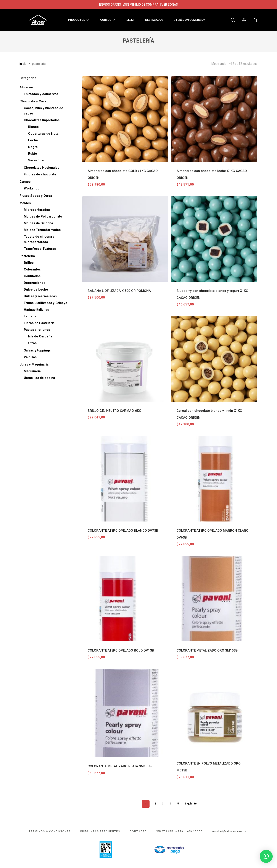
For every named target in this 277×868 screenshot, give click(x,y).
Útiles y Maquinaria (34, 364)
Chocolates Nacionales (42, 168)
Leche (33, 140)
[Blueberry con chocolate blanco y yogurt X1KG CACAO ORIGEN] (214, 239)
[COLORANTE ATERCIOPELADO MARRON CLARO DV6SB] (214, 479)
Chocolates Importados (42, 120)
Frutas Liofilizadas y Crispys (45, 303)
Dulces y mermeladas (40, 296)
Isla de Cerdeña (40, 336)
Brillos (29, 263)
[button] (266, 856)
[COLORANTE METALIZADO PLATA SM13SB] (125, 713)
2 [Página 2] (155, 804)
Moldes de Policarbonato (43, 216)
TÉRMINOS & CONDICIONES (50, 831)
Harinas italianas (36, 310)
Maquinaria (32, 371)
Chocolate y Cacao (34, 101)
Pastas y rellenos (37, 330)
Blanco (33, 127)
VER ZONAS (170, 5)
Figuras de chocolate (40, 174)
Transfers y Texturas (40, 249)
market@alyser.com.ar (230, 831)
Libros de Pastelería (39, 323)
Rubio (33, 154)
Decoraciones (35, 283)
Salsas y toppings (37, 350)
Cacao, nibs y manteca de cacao (43, 111)
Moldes (25, 203)
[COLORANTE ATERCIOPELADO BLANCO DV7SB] (125, 479)
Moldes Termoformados (42, 230)
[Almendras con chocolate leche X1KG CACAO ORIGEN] (214, 119)
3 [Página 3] (163, 804)
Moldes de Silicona (38, 223)
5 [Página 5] (178, 804)
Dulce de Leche (36, 289)
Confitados (32, 276)
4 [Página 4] (170, 804)
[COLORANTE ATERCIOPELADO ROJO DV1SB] (125, 599)
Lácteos (30, 316)
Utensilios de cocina (39, 378)
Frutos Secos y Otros (36, 196)
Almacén (26, 87)
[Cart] (255, 20)
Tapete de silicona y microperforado (39, 239)
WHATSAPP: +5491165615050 (180, 831)
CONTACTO (138, 831)
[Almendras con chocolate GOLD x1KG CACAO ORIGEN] (125, 119)
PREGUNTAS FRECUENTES (100, 831)
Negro (33, 147)
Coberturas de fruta (43, 134)
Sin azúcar (36, 160)
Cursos (25, 182)
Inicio (23, 64)
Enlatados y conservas (41, 94)
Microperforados (37, 210)
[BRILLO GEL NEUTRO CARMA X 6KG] (125, 359)
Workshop (32, 188)
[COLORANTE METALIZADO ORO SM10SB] (214, 599)
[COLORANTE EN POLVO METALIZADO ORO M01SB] (214, 711)
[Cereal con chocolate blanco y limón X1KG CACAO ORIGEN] (214, 359)
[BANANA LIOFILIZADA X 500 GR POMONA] (125, 239)
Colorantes (32, 269)
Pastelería (27, 256)
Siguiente (191, 804)
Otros (32, 343)
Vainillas (30, 357)
